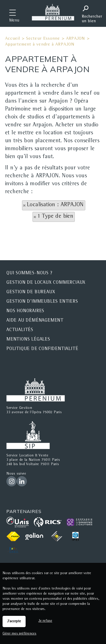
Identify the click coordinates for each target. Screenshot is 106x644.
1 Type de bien (55, 217)
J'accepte (14, 621)
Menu (14, 21)
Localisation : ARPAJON (55, 205)
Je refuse (45, 621)
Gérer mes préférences (19, 634)
